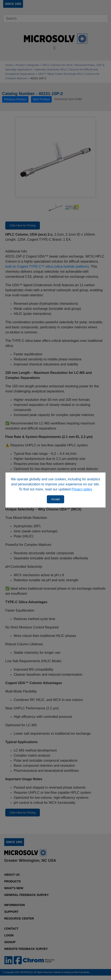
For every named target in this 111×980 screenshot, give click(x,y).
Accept (55, 499)
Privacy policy (82, 489)
